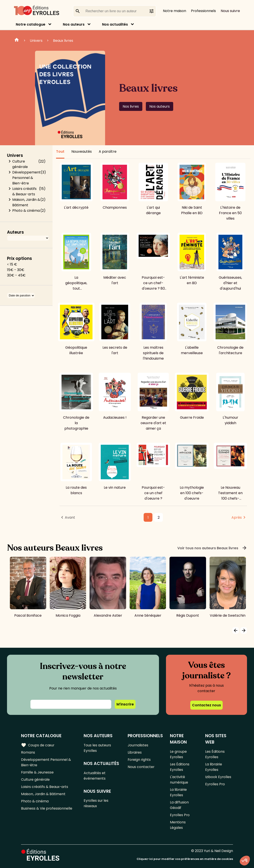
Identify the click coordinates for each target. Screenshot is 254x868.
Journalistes (138, 745)
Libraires (135, 752)
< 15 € (12, 264)
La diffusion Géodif (179, 805)
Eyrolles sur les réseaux (96, 803)
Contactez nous (206, 705)
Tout (60, 151)
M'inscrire (125, 704)
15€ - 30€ (16, 270)
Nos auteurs (74, 24)
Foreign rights (139, 759)
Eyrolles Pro (180, 815)
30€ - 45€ (16, 275)
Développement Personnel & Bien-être (26, 178)
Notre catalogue (31, 24)
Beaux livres (63, 41)
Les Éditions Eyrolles (180, 767)
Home (17, 40)
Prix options (19, 258)
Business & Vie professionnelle (47, 808)
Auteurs (15, 232)
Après (237, 517)
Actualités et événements (95, 775)
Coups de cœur (38, 745)
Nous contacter (141, 767)
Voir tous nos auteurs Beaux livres (212, 548)
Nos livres (131, 106)
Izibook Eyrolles (218, 777)
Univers (36, 41)
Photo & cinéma (26, 211)
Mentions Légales (178, 825)
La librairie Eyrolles (179, 792)
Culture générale (20, 164)
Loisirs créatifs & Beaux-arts (24, 191)
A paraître (108, 151)
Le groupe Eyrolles (178, 754)
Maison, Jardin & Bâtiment (26, 202)
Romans (28, 752)
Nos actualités (115, 24)
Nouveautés (82, 151)
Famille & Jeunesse (37, 772)
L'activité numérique (179, 779)
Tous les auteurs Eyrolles (98, 748)
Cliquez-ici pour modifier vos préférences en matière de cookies (185, 859)
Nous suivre (230, 11)
